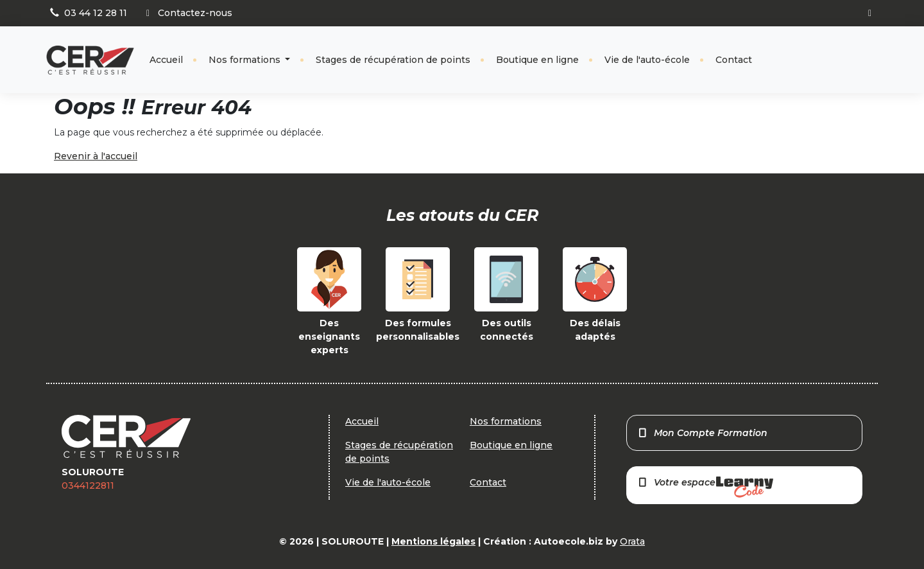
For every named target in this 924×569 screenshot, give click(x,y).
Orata (632, 541)
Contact (734, 60)
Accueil (166, 60)
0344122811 (88, 486)
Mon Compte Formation (702, 433)
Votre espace (705, 487)
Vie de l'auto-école (647, 60)
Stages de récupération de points (393, 60)
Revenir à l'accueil (96, 156)
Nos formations (246, 60)
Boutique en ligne (537, 60)
